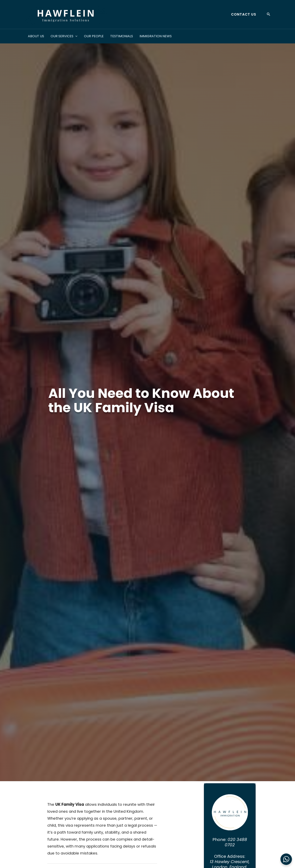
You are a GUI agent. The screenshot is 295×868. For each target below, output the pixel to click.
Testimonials (122, 36)
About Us (36, 36)
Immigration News (156, 36)
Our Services (64, 36)
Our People (94, 36)
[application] (75, 36)
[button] (242, 14)
